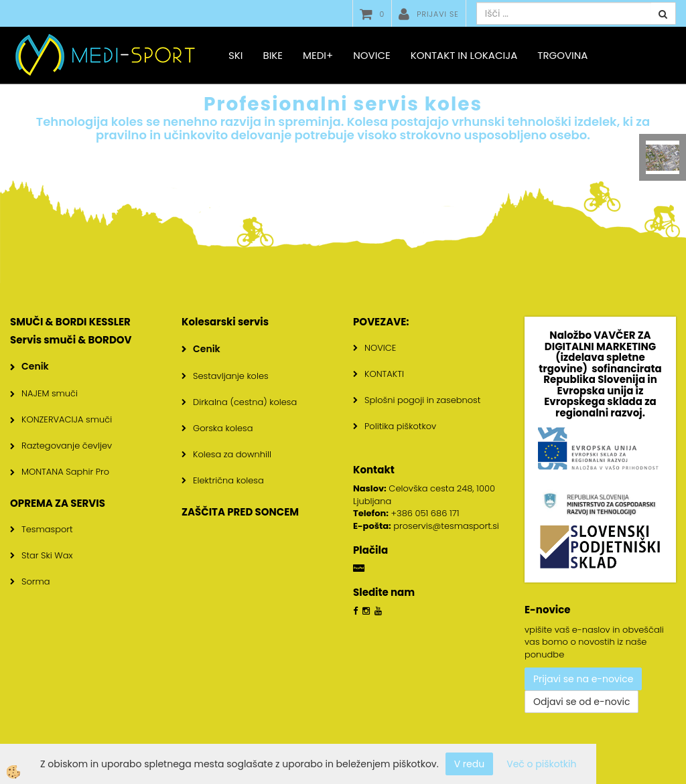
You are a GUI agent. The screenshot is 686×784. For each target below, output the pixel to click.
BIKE (273, 55)
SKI (235, 55)
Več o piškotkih (541, 764)
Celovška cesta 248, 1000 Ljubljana (424, 495)
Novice (371, 55)
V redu (470, 764)
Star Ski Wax (47, 555)
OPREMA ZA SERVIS (58, 503)
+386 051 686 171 (425, 513)
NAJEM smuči (50, 393)
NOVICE (380, 348)
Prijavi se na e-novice (583, 679)
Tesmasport (47, 529)
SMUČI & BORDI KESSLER (70, 322)
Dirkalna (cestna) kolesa (245, 402)
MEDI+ (318, 55)
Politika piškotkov (400, 426)
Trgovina (562, 55)
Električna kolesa (228, 480)
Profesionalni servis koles (343, 104)
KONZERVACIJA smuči (67, 419)
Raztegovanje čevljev (67, 446)
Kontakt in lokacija (464, 55)
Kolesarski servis (225, 322)
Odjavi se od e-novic (581, 702)
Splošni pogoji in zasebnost (422, 400)
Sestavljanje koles (231, 376)
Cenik (35, 366)
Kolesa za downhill (232, 454)
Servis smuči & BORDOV (71, 340)
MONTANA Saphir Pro (65, 472)
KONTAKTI (384, 374)
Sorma (36, 581)
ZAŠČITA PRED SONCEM (240, 512)
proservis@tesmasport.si (446, 526)
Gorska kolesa (223, 428)
